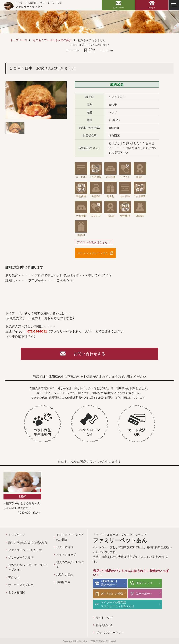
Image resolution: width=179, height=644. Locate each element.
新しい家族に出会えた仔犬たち (28, 542)
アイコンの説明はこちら (92, 242)
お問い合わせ (119, 8)
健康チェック (144, 583)
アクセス (14, 577)
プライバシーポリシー (110, 633)
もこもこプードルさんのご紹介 (52, 40)
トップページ (19, 40)
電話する (152, 8)
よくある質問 (17, 592)
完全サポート (144, 594)
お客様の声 (63, 582)
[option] (36, 100)
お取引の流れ (65, 575)
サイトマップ (104, 618)
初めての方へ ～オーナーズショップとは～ (28, 567)
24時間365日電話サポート (109, 583)
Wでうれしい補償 (112, 594)
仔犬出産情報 (65, 547)
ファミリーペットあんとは (25, 550)
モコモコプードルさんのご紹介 (70, 537)
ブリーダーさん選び (21, 557)
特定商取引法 (104, 625)
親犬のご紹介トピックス (70, 565)
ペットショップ (66, 555)
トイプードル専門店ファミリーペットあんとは (118, 604)
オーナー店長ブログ (21, 585)
